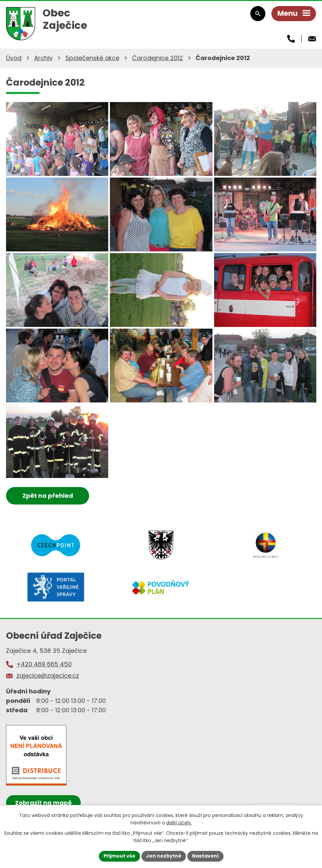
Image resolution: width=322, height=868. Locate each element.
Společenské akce (92, 58)
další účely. (179, 823)
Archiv (43, 58)
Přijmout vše (119, 856)
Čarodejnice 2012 (157, 58)
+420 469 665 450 (44, 664)
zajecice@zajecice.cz (48, 676)
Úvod (14, 58)
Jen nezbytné (164, 856)
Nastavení (205, 856)
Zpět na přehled (48, 496)
